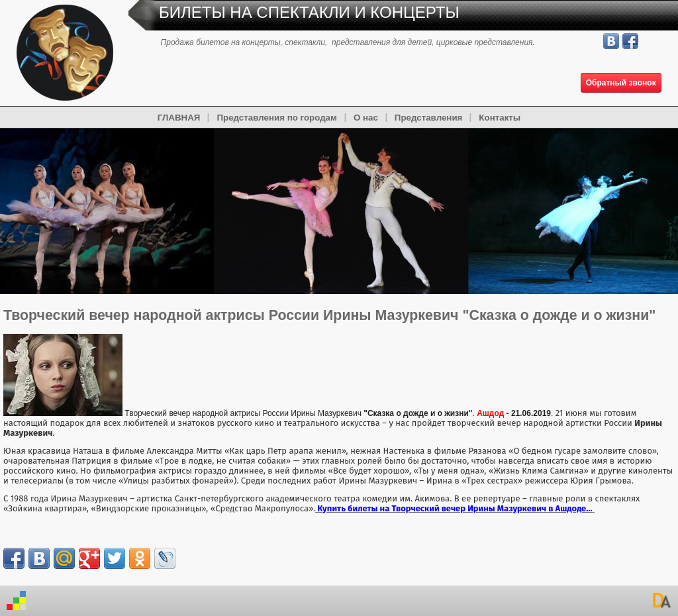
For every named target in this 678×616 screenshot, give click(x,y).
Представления (429, 118)
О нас (366, 118)
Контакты (500, 118)
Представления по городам (276, 118)
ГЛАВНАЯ (179, 118)
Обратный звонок (621, 83)
